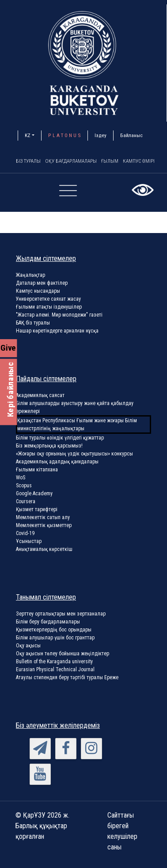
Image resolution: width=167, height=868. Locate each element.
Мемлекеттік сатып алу (43, 518)
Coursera (26, 502)
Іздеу (101, 135)
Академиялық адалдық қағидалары (57, 462)
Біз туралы (30, 161)
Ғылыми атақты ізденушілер (49, 307)
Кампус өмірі (148, 161)
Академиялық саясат (40, 396)
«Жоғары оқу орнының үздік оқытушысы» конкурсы (74, 454)
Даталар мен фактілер (42, 283)
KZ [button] (28, 135)
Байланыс (131, 135)
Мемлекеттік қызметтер (44, 526)
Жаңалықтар (30, 275)
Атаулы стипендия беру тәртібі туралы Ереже (67, 678)
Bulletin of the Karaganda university (54, 662)
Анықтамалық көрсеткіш (44, 550)
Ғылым (117, 161)
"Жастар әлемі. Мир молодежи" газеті (59, 315)
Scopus (24, 486)
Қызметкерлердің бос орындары (54, 630)
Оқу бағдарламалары (76, 161)
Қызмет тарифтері (37, 510)
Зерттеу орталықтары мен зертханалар (61, 614)
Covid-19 (25, 534)
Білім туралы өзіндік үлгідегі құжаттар (60, 438)
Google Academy (34, 494)
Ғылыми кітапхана (37, 470)
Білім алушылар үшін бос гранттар (55, 638)
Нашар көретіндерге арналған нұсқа (57, 331)
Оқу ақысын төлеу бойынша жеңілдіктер (63, 654)
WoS (21, 478)
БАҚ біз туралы (33, 323)
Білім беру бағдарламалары (48, 622)
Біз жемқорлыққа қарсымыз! (49, 446)
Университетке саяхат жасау (48, 299)
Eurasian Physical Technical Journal (55, 670)
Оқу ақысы (28, 646)
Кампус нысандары (38, 291)
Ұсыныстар (29, 542)
